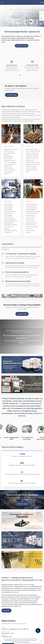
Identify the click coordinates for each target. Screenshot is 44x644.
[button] (21, 25)
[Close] (41, 640)
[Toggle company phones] (40, 2)
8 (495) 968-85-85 (7, 636)
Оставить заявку (12, 95)
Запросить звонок (22, 46)
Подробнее (6, 610)
